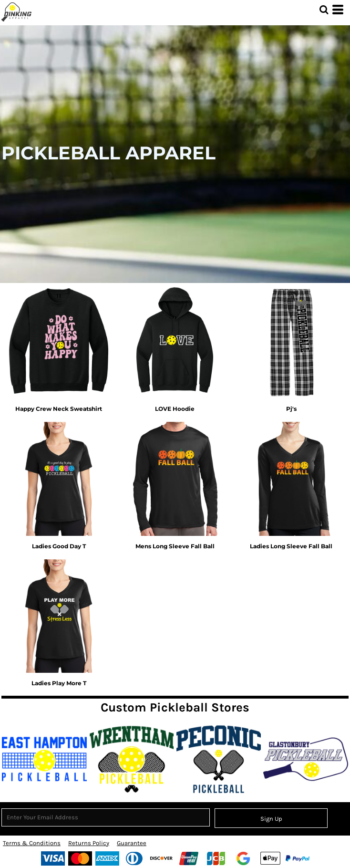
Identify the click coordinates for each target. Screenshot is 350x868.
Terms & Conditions (32, 843)
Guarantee (132, 843)
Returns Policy (89, 843)
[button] (324, 10)
